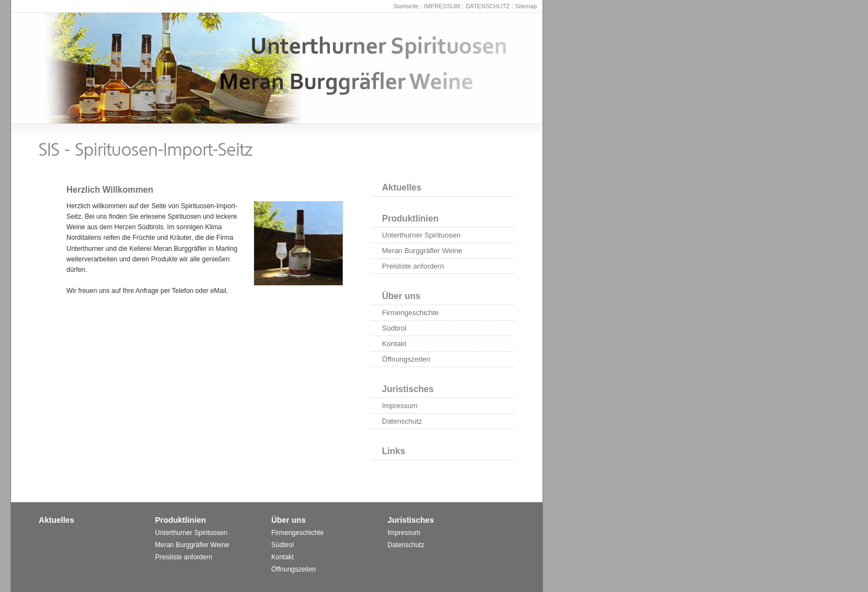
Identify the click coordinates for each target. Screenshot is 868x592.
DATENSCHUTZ (488, 6)
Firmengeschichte (410, 313)
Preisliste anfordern (413, 266)
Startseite (406, 6)
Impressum (400, 406)
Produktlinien (410, 218)
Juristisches (408, 389)
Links (394, 451)
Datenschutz (402, 421)
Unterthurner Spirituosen (421, 235)
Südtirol (394, 328)
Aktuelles (402, 187)
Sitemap (526, 6)
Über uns (401, 296)
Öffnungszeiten (406, 359)
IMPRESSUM (442, 6)
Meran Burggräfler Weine (422, 251)
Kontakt (394, 344)
